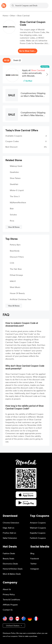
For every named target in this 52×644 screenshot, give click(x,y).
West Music (15, 287)
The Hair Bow (16, 269)
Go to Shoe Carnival (28, 51)
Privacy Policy (9, 594)
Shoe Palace (15, 178)
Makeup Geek (16, 166)
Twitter (33, 564)
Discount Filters (17, 257)
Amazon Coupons (38, 523)
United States (13, 626)
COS (12, 263)
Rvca (12, 221)
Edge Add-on (9, 528)
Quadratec (14, 172)
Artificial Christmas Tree (21, 299)
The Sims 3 (15, 196)
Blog (32, 553)
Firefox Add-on (9, 533)
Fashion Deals (9, 553)
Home (6, 16)
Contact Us (8, 610)
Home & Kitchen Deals (13, 569)
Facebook (35, 558)
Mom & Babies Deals (12, 574)
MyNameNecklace (18, 202)
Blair (12, 208)
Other (13, 16)
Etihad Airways (16, 275)
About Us (7, 589)
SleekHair (14, 184)
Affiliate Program (10, 605)
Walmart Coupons (38, 528)
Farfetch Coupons (38, 538)
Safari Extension (10, 538)
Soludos (13, 215)
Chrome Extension (11, 523)
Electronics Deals (10, 564)
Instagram (35, 569)
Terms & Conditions (11, 599)
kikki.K (13, 281)
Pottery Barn (15, 245)
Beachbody (15, 251)
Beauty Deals (8, 558)
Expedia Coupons (38, 533)
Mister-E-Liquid (17, 190)
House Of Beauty (17, 293)
